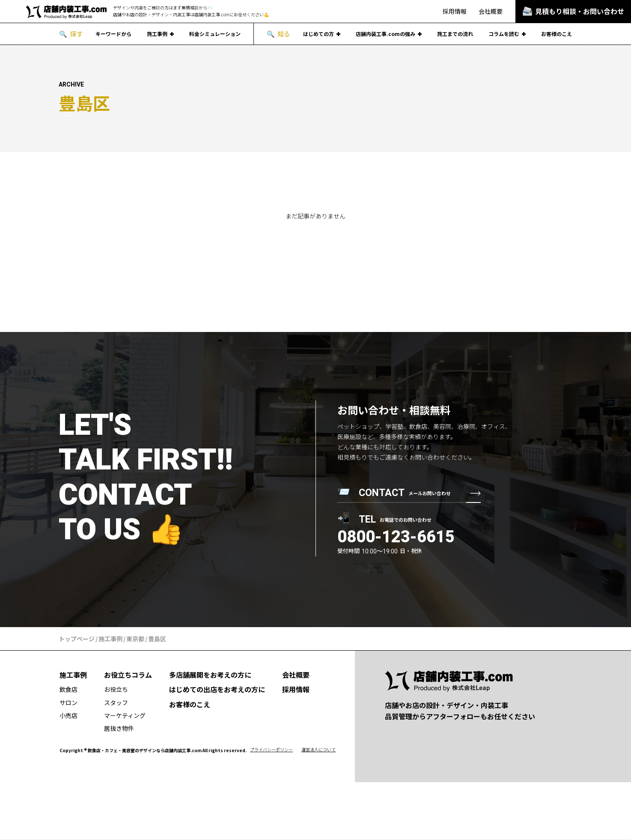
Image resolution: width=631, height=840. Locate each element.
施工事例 (157, 34)
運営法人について (318, 749)
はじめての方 (318, 34)
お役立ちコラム (128, 675)
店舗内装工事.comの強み (385, 34)
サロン (68, 702)
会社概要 (491, 11)
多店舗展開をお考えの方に (210, 675)
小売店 (68, 715)
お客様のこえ (557, 34)
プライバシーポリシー (271, 749)
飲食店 (68, 689)
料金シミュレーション (215, 34)
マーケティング (125, 715)
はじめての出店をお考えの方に (217, 689)
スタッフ (116, 702)
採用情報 (455, 11)
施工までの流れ (455, 34)
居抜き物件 (119, 728)
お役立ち (116, 689)
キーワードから (113, 34)
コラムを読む (504, 34)
